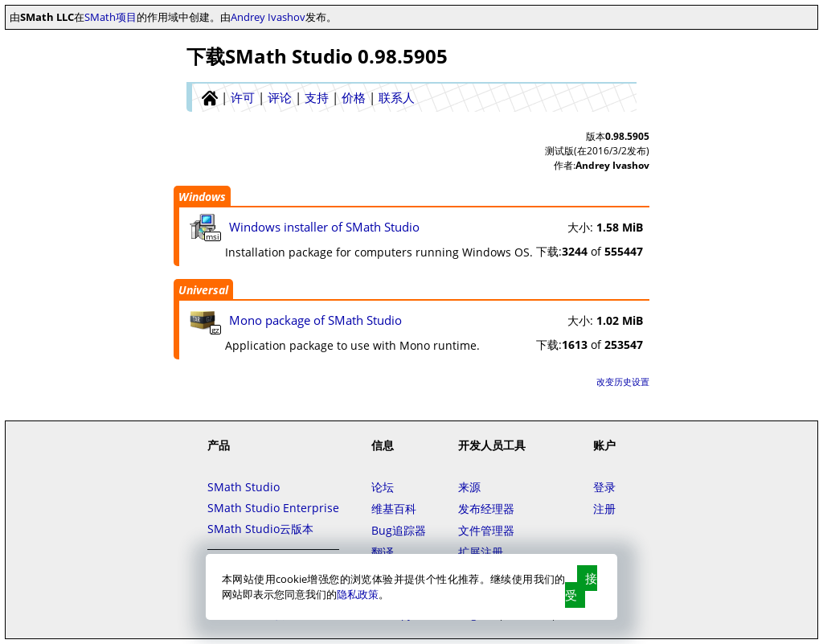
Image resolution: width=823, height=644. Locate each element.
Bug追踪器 (399, 530)
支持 (317, 97)
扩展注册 (481, 552)
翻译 (383, 552)
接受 (581, 587)
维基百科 (394, 509)
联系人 (397, 97)
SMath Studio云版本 (260, 529)
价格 (354, 97)
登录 (604, 487)
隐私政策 (358, 594)
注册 (604, 509)
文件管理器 (486, 530)
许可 (243, 97)
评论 (280, 97)
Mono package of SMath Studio (315, 320)
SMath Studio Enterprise (273, 508)
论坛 (383, 487)
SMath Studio (244, 487)
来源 (469, 487)
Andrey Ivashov (268, 17)
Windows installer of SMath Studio (324, 227)
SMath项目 (111, 17)
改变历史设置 (623, 381)
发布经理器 (486, 509)
